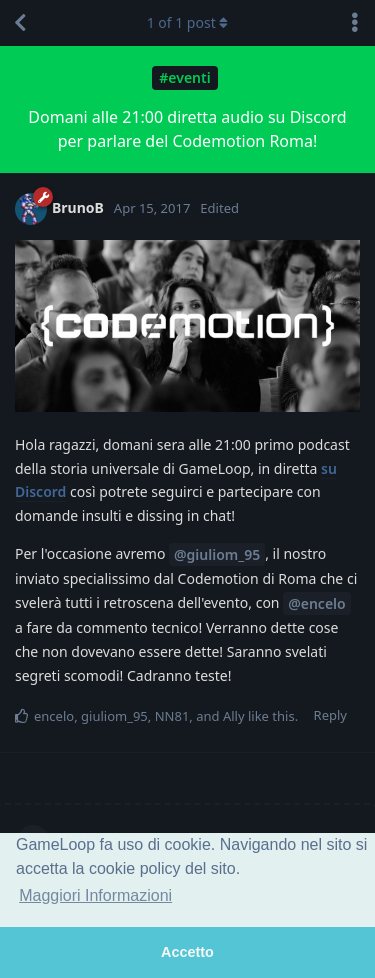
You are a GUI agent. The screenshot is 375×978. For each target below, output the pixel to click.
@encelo (317, 603)
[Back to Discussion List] (20, 23)
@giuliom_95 (217, 554)
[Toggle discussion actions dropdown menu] (355, 23)
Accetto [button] (187, 952)
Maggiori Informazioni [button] (95, 895)
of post (188, 22)
